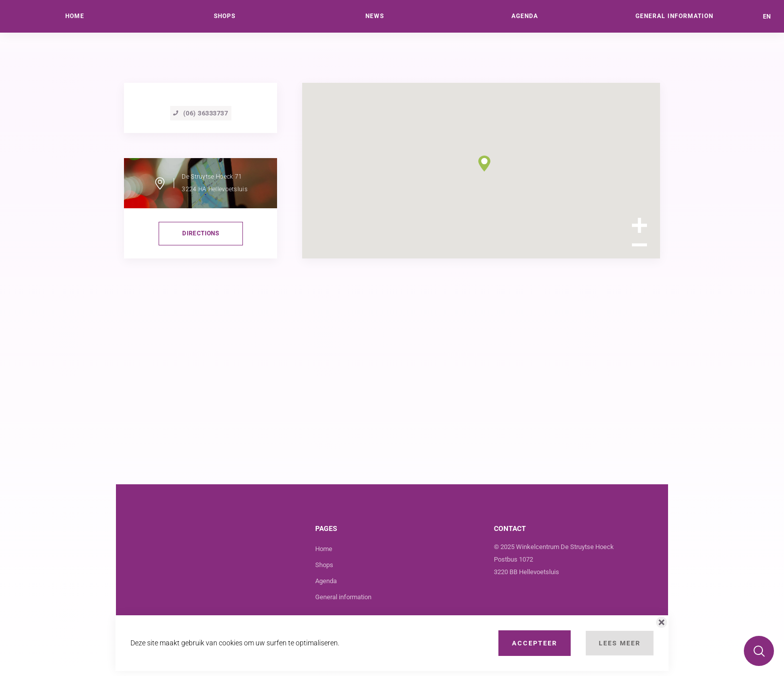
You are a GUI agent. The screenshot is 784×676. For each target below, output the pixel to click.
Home (324, 549)
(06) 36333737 (201, 113)
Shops (324, 565)
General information (343, 597)
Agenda (326, 581)
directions (201, 233)
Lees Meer (620, 643)
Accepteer (535, 643)
